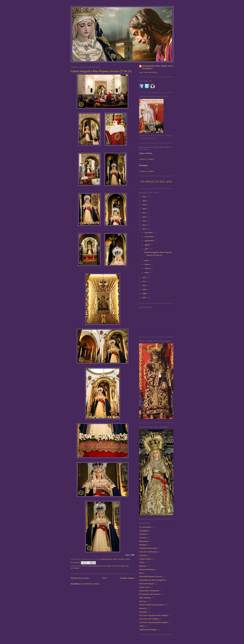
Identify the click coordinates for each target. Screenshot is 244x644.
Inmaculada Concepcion (149, 591)
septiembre (149, 241)
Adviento (143, 534)
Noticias (142, 601)
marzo (148, 264)
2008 (144, 294)
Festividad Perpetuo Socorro (97, 566)
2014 (144, 225)
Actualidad (144, 531)
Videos (142, 626)
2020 (144, 201)
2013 (144, 229)
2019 (144, 205)
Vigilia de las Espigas (148, 629)
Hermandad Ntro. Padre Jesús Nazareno (158, 67)
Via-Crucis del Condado (149, 619)
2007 (144, 298)
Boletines (143, 545)
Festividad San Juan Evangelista (152, 580)
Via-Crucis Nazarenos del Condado (153, 615)
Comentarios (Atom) (91, 584)
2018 (144, 209)
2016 (144, 217)
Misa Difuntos (145, 598)
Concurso (143, 555)
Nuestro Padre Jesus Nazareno (151, 605)
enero (147, 272)
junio (147, 260)
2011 (144, 281)
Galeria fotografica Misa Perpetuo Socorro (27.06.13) (101, 71)
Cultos (142, 562)
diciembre (149, 232)
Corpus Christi (145, 559)
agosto (148, 245)
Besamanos (144, 541)
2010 (144, 285)
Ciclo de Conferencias (148, 552)
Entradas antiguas (127, 578)
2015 (144, 221)
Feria (141, 573)
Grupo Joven (144, 587)
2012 (144, 277)
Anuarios (143, 538)
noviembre (149, 237)
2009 (144, 289)
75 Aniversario (145, 527)
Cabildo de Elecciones (148, 548)
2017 (144, 213)
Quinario (143, 608)
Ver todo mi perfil (148, 72)
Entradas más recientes (80, 578)
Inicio (105, 578)
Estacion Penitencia (147, 569)
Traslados (143, 612)
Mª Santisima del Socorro (149, 594)
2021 (144, 197)
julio (147, 249)
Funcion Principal (146, 584)
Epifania (143, 566)
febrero (148, 268)
